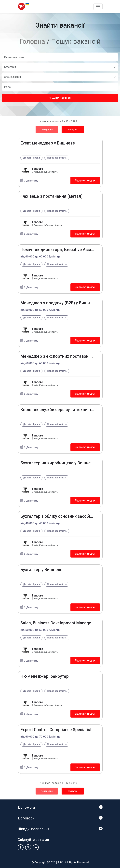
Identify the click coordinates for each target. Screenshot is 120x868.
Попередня (47, 129)
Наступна (73, 129)
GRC (60, 862)
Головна (32, 42)
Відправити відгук (85, 180)
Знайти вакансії (60, 98)
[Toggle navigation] (98, 7)
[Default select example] (60, 67)
